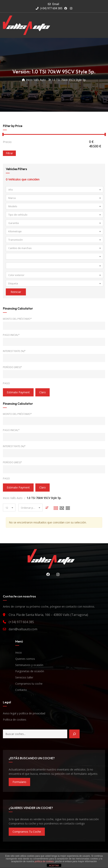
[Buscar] (74, 734)
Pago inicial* (11, 335)
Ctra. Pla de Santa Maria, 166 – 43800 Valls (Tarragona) (48, 615)
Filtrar (9, 153)
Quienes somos (25, 659)
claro (43, 392)
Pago (6, 383)
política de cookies (44, 861)
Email (56, 4)
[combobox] (54, 189)
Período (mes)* (12, 367)
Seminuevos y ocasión (29, 665)
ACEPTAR (54, 865)
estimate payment (18, 392)
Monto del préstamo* (17, 319)
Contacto (21, 690)
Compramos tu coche (29, 684)
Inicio (19, 653)
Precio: (7, 142)
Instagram (57, 574)
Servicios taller (24, 677)
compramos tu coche (27, 832)
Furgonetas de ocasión (30, 671)
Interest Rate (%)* (14, 351)
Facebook (47, 574)
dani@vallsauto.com (23, 629)
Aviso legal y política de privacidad (24, 713)
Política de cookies (15, 720)
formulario (19, 782)
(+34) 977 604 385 (49, 8)
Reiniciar (16, 292)
